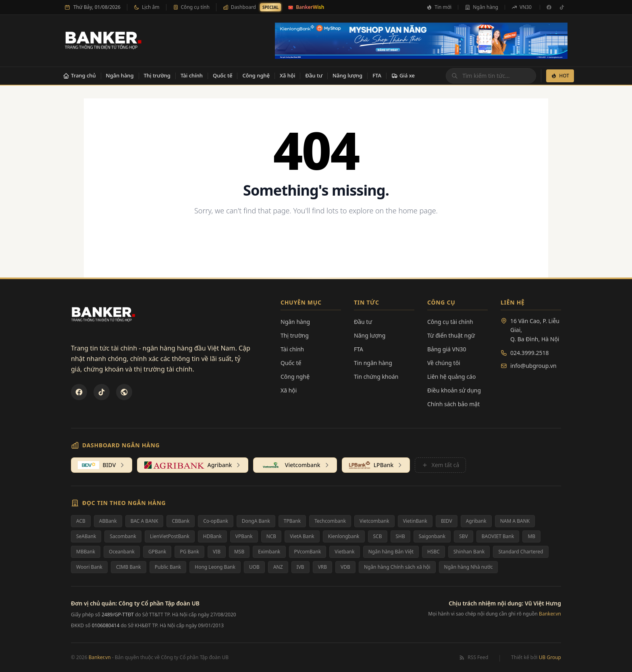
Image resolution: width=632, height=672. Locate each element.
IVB (300, 567)
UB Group (550, 657)
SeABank (86, 536)
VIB (217, 552)
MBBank (86, 552)
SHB (400, 536)
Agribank (476, 521)
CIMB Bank (129, 567)
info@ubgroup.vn (533, 366)
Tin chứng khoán (376, 377)
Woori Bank (89, 567)
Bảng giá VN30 (447, 349)
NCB (271, 536)
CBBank (181, 521)
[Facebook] (549, 7)
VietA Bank (302, 536)
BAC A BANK (144, 521)
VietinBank (415, 521)
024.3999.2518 (530, 353)
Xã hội (287, 75)
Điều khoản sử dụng (454, 390)
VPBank (244, 536)
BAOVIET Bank (498, 536)
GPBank (157, 552)
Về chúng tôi (444, 363)
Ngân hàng (481, 7)
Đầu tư (314, 75)
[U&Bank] (124, 392)
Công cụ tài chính (450, 322)
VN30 (522, 7)
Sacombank (123, 536)
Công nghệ (256, 75)
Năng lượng (347, 75)
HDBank (212, 536)
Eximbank (269, 552)
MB (531, 536)
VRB (322, 567)
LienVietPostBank (170, 536)
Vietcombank (374, 521)
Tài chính (192, 75)
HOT (560, 76)
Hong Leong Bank (215, 567)
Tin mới (439, 7)
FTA (377, 75)
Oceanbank (122, 552)
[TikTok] (562, 7)
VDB (345, 567)
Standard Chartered (521, 552)
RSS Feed (473, 657)
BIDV (447, 521)
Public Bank (168, 567)
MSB (239, 552)
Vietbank (344, 552)
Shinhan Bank (469, 552)
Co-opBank (216, 521)
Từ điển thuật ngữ (451, 335)
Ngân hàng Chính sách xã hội (397, 567)
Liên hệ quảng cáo (451, 377)
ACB (81, 521)
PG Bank (189, 552)
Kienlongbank (344, 536)
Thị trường (157, 75)
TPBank (292, 521)
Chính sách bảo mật (453, 404)
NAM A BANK (515, 521)
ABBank (108, 521)
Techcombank (330, 521)
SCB (378, 536)
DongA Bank (256, 521)
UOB (254, 567)
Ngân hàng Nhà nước (469, 567)
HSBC (433, 552)
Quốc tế (223, 75)
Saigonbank (432, 536)
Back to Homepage (316, 237)
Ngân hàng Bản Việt (391, 552)
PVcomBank (308, 552)
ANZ (278, 567)
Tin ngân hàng (373, 363)
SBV (464, 536)
